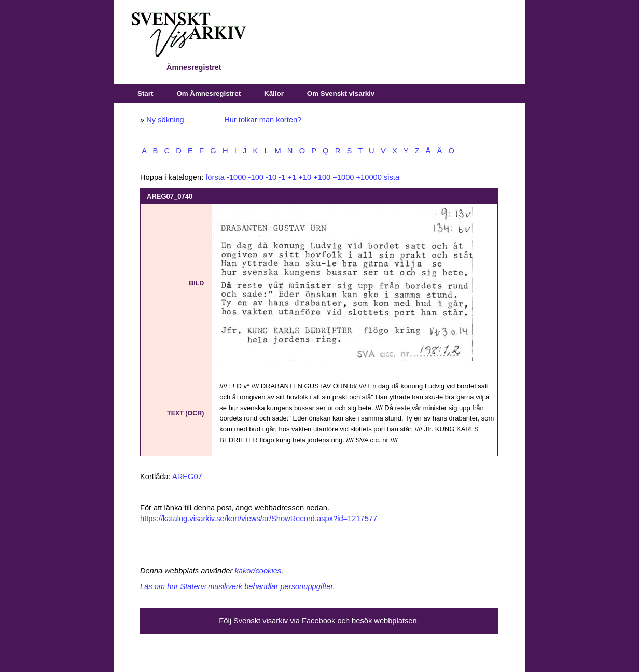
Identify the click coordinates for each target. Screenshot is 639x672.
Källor (274, 94)
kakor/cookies (258, 571)
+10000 (369, 177)
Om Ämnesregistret (209, 94)
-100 (256, 177)
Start (145, 94)
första (215, 177)
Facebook (318, 621)
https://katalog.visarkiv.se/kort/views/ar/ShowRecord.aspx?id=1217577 (259, 519)
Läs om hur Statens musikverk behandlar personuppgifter (237, 586)
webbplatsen (395, 621)
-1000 (237, 177)
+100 (322, 177)
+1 (292, 177)
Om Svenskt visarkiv (341, 94)
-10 (271, 177)
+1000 (343, 177)
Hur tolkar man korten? (263, 120)
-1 (282, 177)
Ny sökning (165, 120)
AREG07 (187, 477)
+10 (305, 177)
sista (392, 177)
